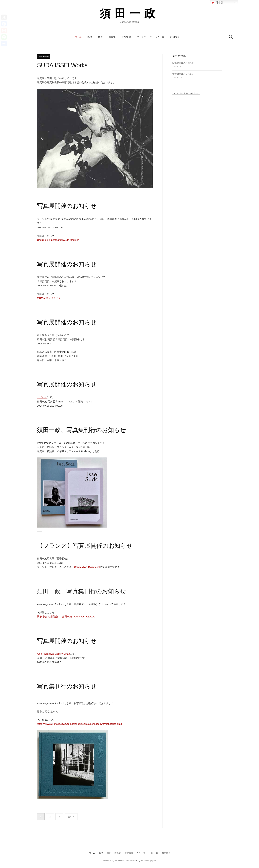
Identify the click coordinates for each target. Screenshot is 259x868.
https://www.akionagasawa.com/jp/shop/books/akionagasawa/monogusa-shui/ (80, 724)
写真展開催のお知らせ (67, 206)
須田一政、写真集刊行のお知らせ (82, 430)
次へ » (71, 817)
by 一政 (160, 37)
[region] (95, 138)
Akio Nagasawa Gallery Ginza (53, 654)
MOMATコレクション (49, 298)
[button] (42, 138)
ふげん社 (42, 397)
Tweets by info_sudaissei (186, 93)
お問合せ (175, 37)
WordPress (119, 861)
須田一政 (129, 13)
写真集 (112, 37)
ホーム (78, 37)
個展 (100, 37)
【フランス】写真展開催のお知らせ (85, 546)
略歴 (90, 37)
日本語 (217, 3)
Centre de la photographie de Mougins (58, 240)
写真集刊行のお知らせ (67, 686)
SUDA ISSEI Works (62, 65)
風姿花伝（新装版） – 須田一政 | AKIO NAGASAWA (66, 617)
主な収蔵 (126, 37)
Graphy (137, 861)
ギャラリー (143, 37)
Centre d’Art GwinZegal (87, 567)
